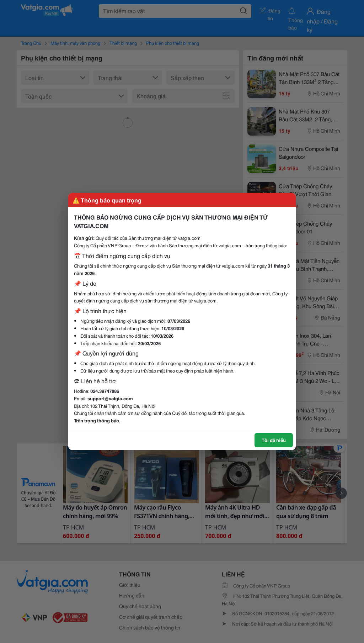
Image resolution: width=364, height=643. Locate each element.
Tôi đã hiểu (274, 440)
